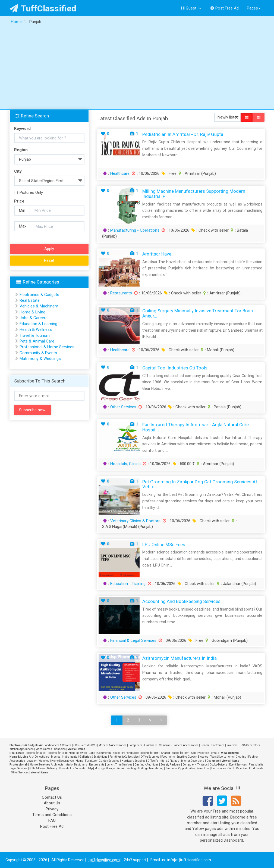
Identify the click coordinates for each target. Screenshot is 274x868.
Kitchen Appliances (22, 749)
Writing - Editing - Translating (145, 768)
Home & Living (32, 312)
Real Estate (30, 300)
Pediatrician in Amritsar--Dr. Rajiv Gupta (183, 134)
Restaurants (121, 293)
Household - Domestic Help (76, 768)
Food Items (168, 757)
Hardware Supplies (133, 761)
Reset (49, 260)
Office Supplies (150, 757)
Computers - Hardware (143, 745)
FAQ (52, 820)
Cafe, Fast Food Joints (250, 768)
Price (19, 201)
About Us (52, 803)
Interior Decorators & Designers (200, 761)
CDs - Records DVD (85, 745)
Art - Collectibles (39, 757)
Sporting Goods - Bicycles (193, 757)
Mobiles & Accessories (113, 745)
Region (21, 150)
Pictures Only (29, 192)
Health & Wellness (36, 329)
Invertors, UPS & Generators (243, 745)
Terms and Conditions (52, 815)
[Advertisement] (137, 68)
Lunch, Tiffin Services (119, 765)
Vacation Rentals (209, 753)
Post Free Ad (225, 8)
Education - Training (128, 584)
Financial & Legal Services (133, 640)
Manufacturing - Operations (135, 230)
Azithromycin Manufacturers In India (179, 658)
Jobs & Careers (34, 318)
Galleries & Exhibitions (93, 757)
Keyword (22, 129)
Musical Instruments (64, 757)
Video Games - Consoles (51, 749)
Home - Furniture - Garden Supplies (98, 761)
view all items (76, 749)
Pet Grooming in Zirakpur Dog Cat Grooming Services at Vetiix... (200, 484)
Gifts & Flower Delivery (43, 768)
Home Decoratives (63, 761)
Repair (121, 768)
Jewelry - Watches (38, 761)
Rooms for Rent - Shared (156, 753)
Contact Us (52, 797)
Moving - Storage (105, 768)
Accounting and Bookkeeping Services (181, 601)
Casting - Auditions (147, 765)
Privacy (52, 809)
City (18, 171)
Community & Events (38, 353)
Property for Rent (57, 753)
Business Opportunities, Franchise (187, 768)
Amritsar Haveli (158, 254)
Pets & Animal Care (37, 341)
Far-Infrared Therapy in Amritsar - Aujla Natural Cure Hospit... (196, 427)
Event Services (238, 765)
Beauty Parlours (171, 765)
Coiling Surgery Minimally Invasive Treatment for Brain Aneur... (198, 313)
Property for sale (35, 753)
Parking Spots (131, 753)
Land (92, 753)
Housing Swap (78, 753)
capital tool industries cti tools (175, 368)
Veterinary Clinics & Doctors (135, 521)
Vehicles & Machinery (39, 306)
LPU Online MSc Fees (164, 545)
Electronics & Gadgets (39, 295)
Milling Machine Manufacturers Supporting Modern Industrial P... (194, 194)
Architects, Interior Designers (69, 765)
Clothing (241, 757)
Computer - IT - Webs (195, 765)
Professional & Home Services (47, 347)
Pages (254, 8)
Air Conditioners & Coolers (55, 745)
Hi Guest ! (191, 8)
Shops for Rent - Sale (184, 753)
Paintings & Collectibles (124, 757)
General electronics (212, 745)
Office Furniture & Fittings (163, 761)
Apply (49, 249)
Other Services (123, 407)
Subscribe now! (33, 410)
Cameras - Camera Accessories (179, 745)
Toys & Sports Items (222, 757)
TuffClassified (43, 8)
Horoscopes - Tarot (223, 768)
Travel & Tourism (35, 335)
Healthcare (120, 173)
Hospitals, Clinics (125, 464)
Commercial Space (109, 753)
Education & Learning (38, 324)
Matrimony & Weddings (40, 359)
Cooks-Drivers (218, 765)
